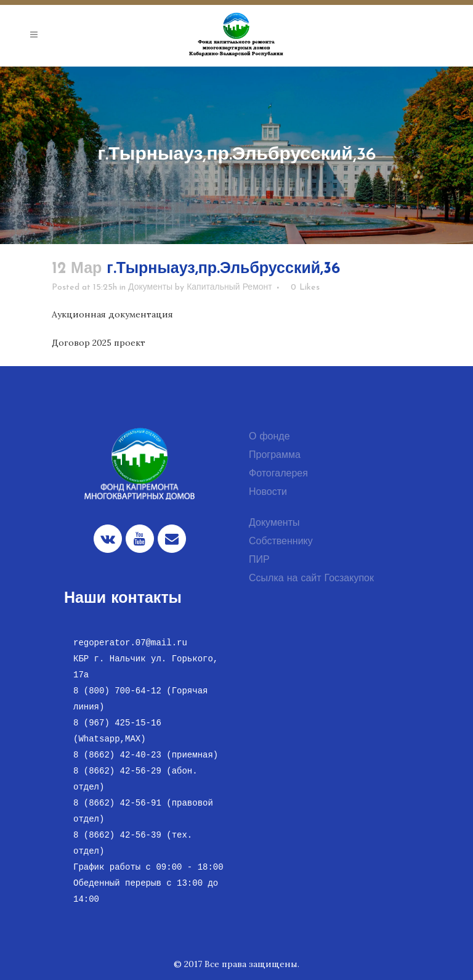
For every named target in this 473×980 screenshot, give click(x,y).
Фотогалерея (278, 474)
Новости (268, 492)
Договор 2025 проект (99, 343)
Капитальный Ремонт (229, 288)
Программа (275, 455)
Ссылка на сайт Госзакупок (311, 579)
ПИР (259, 560)
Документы (150, 288)
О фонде (269, 437)
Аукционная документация (112, 314)
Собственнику (281, 542)
